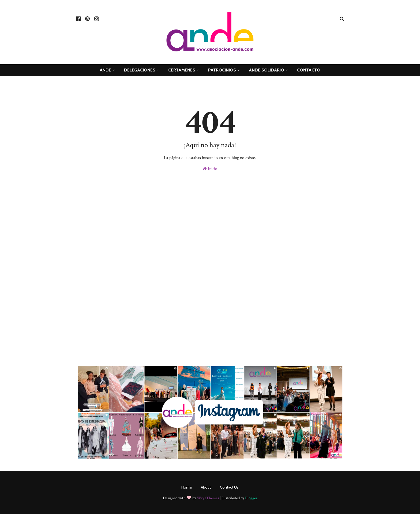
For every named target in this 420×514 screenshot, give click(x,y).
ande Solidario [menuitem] (267, 70)
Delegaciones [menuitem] (140, 70)
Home (187, 487)
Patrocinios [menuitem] (222, 70)
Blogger (251, 498)
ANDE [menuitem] (105, 70)
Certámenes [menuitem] (182, 70)
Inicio (210, 169)
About (206, 487)
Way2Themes (208, 498)
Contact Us (229, 487)
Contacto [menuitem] (309, 70)
